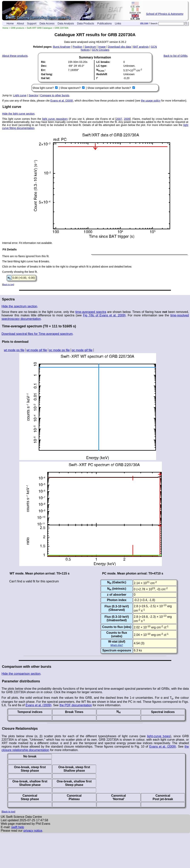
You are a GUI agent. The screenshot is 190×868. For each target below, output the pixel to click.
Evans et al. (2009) (62, 101)
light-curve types (159, 736)
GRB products (18, 28)
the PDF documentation (76, 705)
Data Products (86, 23)
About (20, 23)
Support (32, 23)
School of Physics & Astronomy (165, 14)
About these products (15, 56)
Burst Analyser (62, 47)
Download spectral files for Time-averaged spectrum (37, 334)
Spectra (33, 95)
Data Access (47, 23)
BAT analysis (141, 47)
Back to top (8, 284)
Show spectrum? (71, 88)
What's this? (117, 645)
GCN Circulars (101, 50)
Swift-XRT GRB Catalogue (39, 28)
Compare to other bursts (55, 95)
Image (102, 47)
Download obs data (119, 47)
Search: (154, 23)
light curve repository (55, 119)
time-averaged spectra (91, 312)
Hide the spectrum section (19, 306)
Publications (104, 23)
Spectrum (90, 47)
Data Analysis (66, 23)
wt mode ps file (14, 350)
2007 (119, 119)
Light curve (20, 95)
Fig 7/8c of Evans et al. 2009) (104, 315)
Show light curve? (43, 88)
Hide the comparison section (21, 674)
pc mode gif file (82, 350)
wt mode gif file (37, 350)
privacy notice (33, 831)
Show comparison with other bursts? (109, 88)
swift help (18, 827)
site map (144, 23)
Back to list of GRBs (176, 56)
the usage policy (151, 101)
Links (118, 23)
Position (77, 47)
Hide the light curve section (18, 114)
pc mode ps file (59, 350)
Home (10, 23)
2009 (127, 119)
